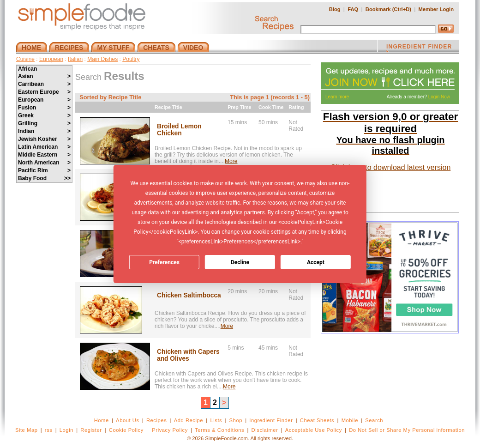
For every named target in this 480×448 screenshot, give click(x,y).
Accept (316, 262)
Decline (240, 262)
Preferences (164, 262)
